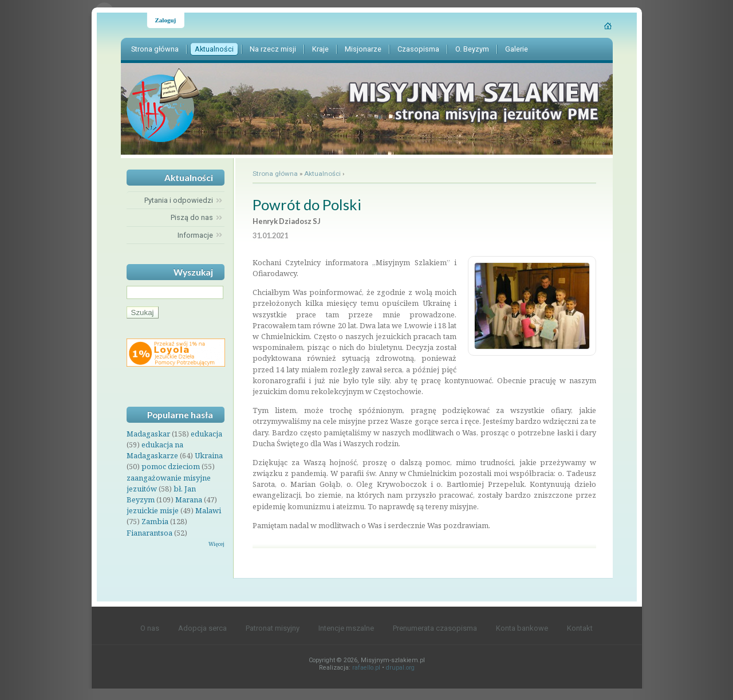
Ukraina (209, 455)
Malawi (208, 510)
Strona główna (275, 174)
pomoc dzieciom (171, 466)
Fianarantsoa (149, 533)
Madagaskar (148, 434)
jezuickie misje (153, 510)
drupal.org (400, 668)
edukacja (206, 434)
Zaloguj (166, 20)
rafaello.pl (366, 668)
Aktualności (322, 174)
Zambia (155, 521)
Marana (189, 500)
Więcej (216, 544)
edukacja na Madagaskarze (155, 450)
